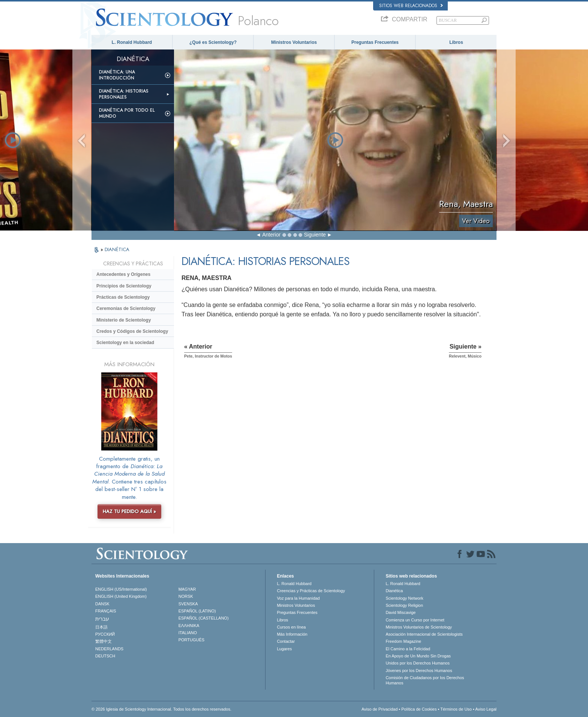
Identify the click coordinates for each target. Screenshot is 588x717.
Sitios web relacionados (411, 6)
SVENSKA (188, 604)
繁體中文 (103, 641)
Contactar (286, 641)
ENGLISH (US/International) (121, 589)
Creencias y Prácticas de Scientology (311, 591)
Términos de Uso (456, 709)
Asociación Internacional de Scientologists (424, 634)
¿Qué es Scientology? (213, 42)
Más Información (292, 634)
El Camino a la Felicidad (408, 649)
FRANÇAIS (106, 611)
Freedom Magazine (403, 641)
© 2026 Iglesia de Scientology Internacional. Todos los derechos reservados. (161, 709)
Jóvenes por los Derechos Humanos (419, 671)
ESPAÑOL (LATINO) (197, 611)
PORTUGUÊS (191, 640)
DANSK (102, 604)
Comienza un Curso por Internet (415, 620)
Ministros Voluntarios (294, 42)
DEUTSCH (105, 656)
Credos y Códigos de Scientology (132, 331)
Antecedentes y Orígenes (123, 274)
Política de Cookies (419, 709)
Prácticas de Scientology (123, 297)
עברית (102, 619)
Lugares (284, 649)
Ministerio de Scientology (124, 320)
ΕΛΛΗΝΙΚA (189, 626)
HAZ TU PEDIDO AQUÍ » (129, 511)
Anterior (271, 235)
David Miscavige (400, 612)
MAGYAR (187, 589)
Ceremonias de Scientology (126, 308)
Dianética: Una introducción (117, 75)
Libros (456, 42)
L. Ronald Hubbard (132, 42)
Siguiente (315, 235)
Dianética (394, 591)
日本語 (101, 627)
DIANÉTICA (117, 249)
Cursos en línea (291, 627)
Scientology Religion (404, 605)
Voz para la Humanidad (298, 598)
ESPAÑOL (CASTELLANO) (204, 618)
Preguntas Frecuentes (375, 42)
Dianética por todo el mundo (127, 113)
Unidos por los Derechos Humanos (418, 663)
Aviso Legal (486, 709)
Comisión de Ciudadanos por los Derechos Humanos (425, 680)
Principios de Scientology (124, 286)
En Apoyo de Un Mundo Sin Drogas (418, 656)
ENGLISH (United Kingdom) (121, 596)
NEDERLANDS (109, 649)
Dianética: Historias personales (124, 94)
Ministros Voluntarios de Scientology (419, 627)
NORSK (186, 596)
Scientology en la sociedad (125, 343)
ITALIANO (188, 633)
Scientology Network (404, 598)
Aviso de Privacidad (379, 709)
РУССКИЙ (105, 634)
